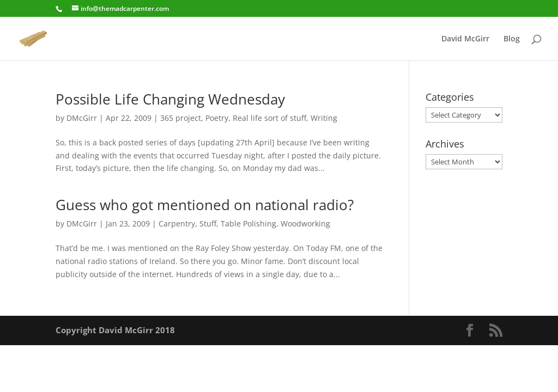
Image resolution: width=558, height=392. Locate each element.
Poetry (217, 118)
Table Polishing (248, 223)
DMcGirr (82, 118)
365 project (181, 118)
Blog (512, 39)
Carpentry (177, 223)
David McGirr (465, 39)
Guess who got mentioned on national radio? (205, 205)
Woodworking (305, 223)
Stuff (208, 223)
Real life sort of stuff (269, 118)
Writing (324, 118)
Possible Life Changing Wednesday (170, 99)
